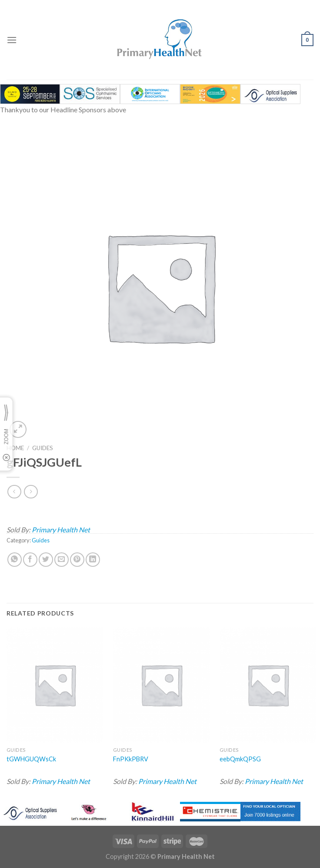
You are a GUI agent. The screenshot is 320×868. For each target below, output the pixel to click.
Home (15, 448)
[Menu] (12, 40)
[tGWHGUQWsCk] (55, 685)
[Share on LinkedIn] (93, 560)
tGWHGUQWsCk (31, 759)
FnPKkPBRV (131, 759)
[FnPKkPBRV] (161, 685)
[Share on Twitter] (46, 560)
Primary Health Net (61, 530)
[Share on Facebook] (30, 560)
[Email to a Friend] (62, 560)
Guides (43, 448)
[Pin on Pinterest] (77, 560)
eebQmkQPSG (240, 759)
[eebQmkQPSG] (268, 685)
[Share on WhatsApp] (15, 560)
